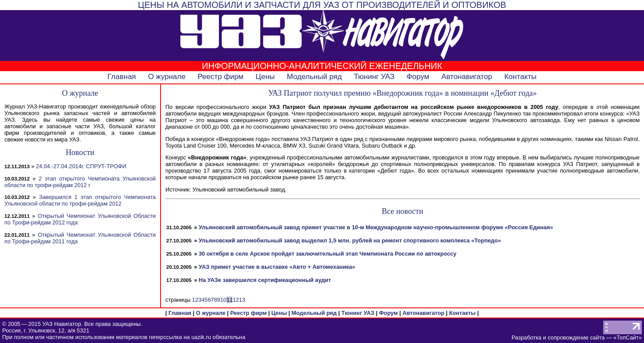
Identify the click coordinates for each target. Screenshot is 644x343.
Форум (418, 77)
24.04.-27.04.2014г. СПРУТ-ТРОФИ (81, 166)
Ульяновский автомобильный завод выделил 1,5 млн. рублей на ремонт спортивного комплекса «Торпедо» (350, 240)
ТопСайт (627, 338)
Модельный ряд (314, 77)
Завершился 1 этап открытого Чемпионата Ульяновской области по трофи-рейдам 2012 (80, 200)
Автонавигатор (467, 77)
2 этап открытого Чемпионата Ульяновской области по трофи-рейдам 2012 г (80, 182)
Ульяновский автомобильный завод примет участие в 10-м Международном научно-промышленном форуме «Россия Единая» (376, 227)
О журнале (167, 77)
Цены (265, 77)
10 (223, 300)
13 (242, 300)
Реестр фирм (220, 77)
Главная (122, 77)
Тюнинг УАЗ (374, 77)
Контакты (520, 77)
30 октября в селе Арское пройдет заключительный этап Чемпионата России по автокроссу (327, 254)
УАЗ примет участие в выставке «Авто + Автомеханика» (277, 267)
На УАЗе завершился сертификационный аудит (265, 280)
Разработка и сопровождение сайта (558, 338)
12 (236, 300)
